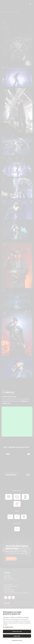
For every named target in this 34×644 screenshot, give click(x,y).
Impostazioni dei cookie (17, 640)
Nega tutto (17, 636)
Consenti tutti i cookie (17, 631)
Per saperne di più (8, 627)
